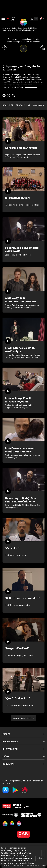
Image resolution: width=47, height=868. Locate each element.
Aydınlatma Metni (10, 858)
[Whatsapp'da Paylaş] (13, 96)
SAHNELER (38, 105)
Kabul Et (41, 858)
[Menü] (3, 19)
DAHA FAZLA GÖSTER (24, 718)
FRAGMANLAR (23, 105)
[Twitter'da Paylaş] (9, 96)
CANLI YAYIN (11, 19)
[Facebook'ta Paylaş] (4, 96)
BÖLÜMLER (8, 105)
